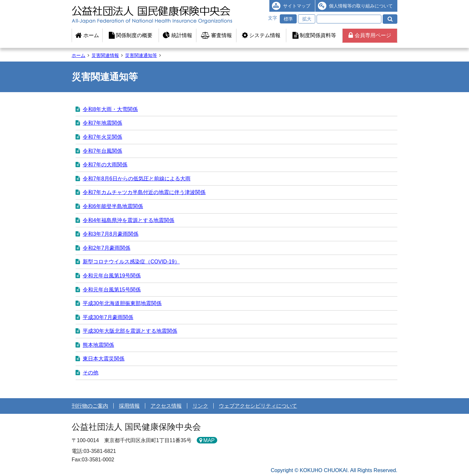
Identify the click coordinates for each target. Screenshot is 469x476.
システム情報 (261, 35)
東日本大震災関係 (104, 359)
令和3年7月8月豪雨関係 (111, 234)
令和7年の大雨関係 (105, 165)
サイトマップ (297, 6)
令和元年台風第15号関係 (112, 290)
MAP (209, 440)
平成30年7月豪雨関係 (108, 317)
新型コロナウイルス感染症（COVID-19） (131, 262)
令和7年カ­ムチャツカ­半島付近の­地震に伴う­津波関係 (144, 192)
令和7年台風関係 (102, 151)
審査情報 (216, 35)
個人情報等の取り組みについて (361, 6)
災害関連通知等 (141, 55)
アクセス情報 (166, 406)
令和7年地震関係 (102, 123)
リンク (200, 406)
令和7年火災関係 (102, 137)
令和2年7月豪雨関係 (107, 248)
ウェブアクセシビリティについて (258, 406)
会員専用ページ (370, 35)
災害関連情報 (105, 55)
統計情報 (177, 35)
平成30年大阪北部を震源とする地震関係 (130, 331)
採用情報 (129, 406)
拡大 (307, 19)
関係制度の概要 (131, 35)
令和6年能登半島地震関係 (113, 206)
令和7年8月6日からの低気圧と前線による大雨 (137, 179)
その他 (91, 373)
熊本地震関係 (98, 345)
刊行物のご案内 (90, 406)
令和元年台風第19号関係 (112, 276)
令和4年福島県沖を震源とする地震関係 (128, 220)
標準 (288, 19)
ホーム (87, 35)
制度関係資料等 (314, 35)
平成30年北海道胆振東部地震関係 (122, 303)
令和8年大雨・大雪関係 (110, 109)
